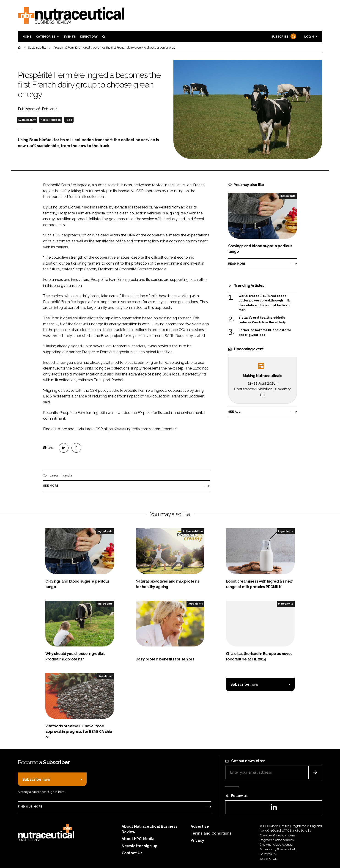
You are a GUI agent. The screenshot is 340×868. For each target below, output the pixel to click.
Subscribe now (244, 684)
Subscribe (283, 37)
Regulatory (106, 676)
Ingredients (288, 196)
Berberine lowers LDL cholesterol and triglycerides (265, 332)
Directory (89, 37)
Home (27, 37)
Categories (46, 37)
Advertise (200, 826)
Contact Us (132, 853)
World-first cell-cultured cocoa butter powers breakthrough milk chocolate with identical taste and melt (265, 303)
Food (69, 120)
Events (70, 37)
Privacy (197, 840)
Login (309, 37)
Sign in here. (57, 792)
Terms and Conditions (211, 833)
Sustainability (27, 120)
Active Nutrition (51, 120)
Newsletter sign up (140, 846)
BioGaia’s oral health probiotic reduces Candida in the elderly (262, 320)
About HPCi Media (138, 839)
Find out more (30, 807)
